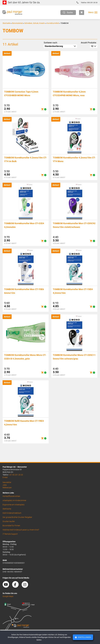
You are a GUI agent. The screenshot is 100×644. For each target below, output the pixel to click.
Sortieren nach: (51, 43)
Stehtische (7, 509)
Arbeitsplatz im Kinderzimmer (14, 500)
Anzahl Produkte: (89, 43)
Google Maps (8, 596)
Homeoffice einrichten (11, 496)
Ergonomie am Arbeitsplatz (14, 505)
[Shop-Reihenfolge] (60, 46)
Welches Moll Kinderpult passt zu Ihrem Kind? (21, 530)
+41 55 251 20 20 (16, 475)
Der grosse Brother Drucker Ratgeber (17, 517)
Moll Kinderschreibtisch (12, 513)
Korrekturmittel (53, 23)
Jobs (5, 485)
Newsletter (7, 482)
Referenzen (7, 488)
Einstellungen (84, 637)
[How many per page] (94, 46)
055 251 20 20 (88, 3)
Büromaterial (17, 23)
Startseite (7, 23)
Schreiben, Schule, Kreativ (35, 23)
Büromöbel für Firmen (11, 526)
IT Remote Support (10, 534)
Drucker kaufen (9, 521)
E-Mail (5, 477)
